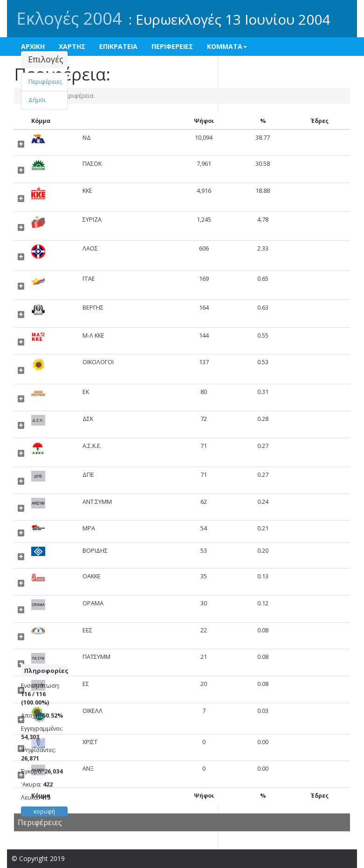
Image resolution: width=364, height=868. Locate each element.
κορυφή (44, 811)
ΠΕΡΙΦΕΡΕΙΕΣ (172, 46)
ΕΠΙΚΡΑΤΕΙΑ (118, 46)
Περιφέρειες (45, 82)
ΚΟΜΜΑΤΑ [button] (227, 46)
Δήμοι (37, 100)
